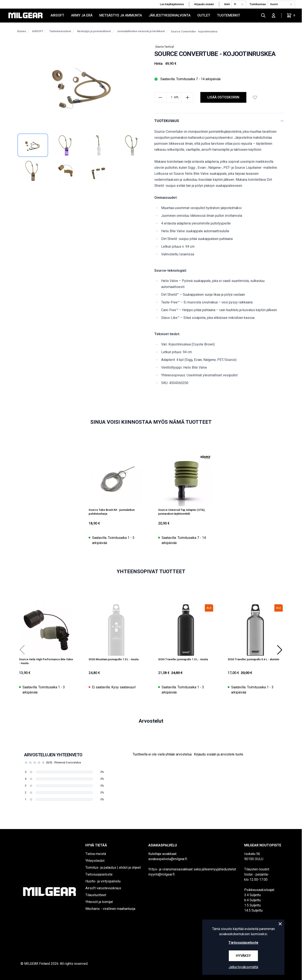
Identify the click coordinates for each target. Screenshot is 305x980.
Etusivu (22, 31)
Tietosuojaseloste (99, 874)
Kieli (227, 4)
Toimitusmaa (258, 4)
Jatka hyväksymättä (243, 967)
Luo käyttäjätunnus (172, 4)
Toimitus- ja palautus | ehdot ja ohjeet (113, 868)
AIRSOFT (57, 15)
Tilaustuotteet (96, 895)
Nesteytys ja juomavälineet (94, 31)
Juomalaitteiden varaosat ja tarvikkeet (141, 31)
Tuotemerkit (229, 15)
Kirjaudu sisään (204, 4)
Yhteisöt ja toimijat (99, 902)
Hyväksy (243, 956)
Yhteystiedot (95, 861)
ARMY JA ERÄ (82, 15)
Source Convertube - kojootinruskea (194, 31)
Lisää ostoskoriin (223, 97)
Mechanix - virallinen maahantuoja (110, 909)
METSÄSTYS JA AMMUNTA (121, 15)
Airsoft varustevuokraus (103, 888)
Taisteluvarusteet (60, 31)
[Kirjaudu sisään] (274, 15)
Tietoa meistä (96, 854)
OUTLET (204, 15)
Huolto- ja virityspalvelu (103, 881)
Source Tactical (165, 47)
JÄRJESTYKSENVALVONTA (170, 15)
